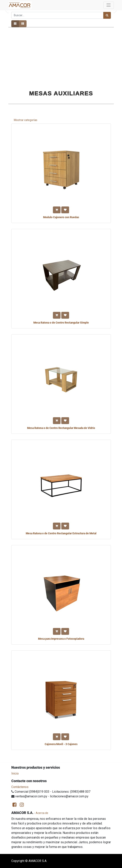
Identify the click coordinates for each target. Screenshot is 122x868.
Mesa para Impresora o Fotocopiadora (61, 639)
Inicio (15, 773)
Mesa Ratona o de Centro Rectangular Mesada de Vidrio (61, 428)
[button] (57, 210)
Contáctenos (20, 787)
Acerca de (42, 813)
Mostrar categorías (26, 120)
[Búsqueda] (107, 15)
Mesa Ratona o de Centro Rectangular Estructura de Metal (61, 533)
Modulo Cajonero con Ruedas (61, 217)
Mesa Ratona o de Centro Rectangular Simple (61, 323)
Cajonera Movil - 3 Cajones (61, 744)
